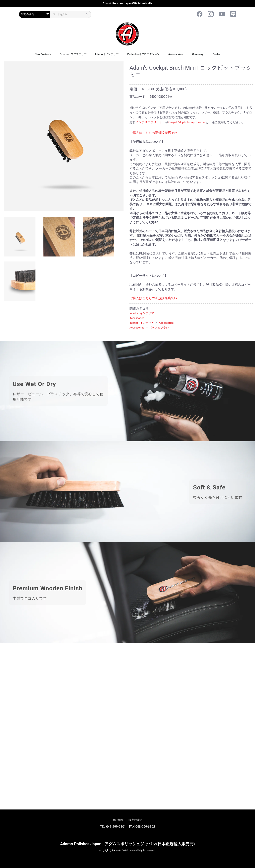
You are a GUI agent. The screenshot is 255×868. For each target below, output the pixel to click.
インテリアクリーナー (150, 122)
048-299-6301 (116, 827)
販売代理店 (135, 820)
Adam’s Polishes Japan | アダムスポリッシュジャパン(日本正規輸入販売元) (127, 844)
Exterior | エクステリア (73, 54)
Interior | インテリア (107, 54)
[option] (64, 136)
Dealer (217, 54)
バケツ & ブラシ (159, 327)
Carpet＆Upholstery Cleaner (187, 122)
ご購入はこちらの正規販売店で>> (153, 133)
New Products (43, 54)
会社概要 (118, 820)
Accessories (176, 54)
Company (198, 54)
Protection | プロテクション (143, 54)
